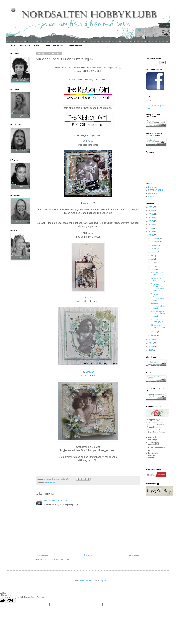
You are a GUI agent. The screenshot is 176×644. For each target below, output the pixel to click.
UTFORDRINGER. (156, 190)
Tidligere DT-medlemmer (53, 45)
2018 (151, 218)
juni (153, 259)
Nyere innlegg (43, 555)
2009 (151, 350)
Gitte (90, 141)
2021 (151, 207)
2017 (151, 221)
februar (154, 332)
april (153, 266)
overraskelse (153, 193)
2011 (151, 343)
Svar (45, 508)
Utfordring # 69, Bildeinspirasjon (158, 326)
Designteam (153, 187)
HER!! (95, 460)
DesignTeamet (25, 45)
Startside (11, 45)
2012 (151, 340)
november (155, 242)
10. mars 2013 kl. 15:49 (58, 501)
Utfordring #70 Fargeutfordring (158, 279)
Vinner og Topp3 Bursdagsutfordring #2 (158, 306)
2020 (151, 211)
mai (153, 263)
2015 (151, 228)
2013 (151, 235)
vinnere (52, 483)
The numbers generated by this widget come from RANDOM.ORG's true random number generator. (158, 517)
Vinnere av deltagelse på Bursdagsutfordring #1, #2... (158, 287)
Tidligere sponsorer (75, 45)
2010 (151, 347)
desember (155, 238)
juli (152, 256)
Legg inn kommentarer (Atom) (58, 559)
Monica (90, 372)
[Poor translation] (11, 601)
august (154, 252)
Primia (91, 298)
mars (153, 270)
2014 (151, 232)
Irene (91, 233)
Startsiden (88, 555)
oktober (154, 245)
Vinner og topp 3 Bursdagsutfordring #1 (158, 314)
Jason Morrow (85, 581)
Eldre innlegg (134, 555)
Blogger (103, 581)
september (155, 249)
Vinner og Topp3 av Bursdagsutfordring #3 (158, 297)
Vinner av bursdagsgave (157, 321)
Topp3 (46, 483)
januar (154, 335)
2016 (151, 225)
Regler (37, 45)
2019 (151, 214)
